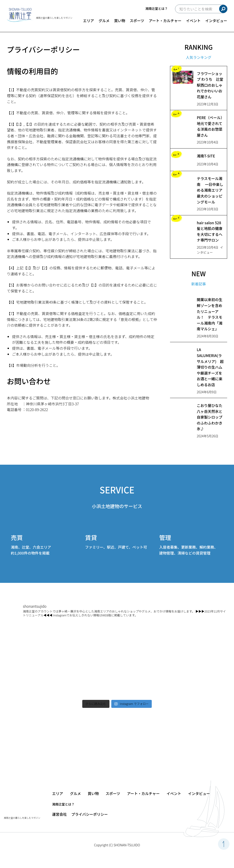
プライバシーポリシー (90, 814)
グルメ (104, 21)
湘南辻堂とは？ (157, 8)
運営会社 (59, 814)
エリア (88, 21)
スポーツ (137, 21)
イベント (193, 21)
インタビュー (216, 21)
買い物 (120, 21)
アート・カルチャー (165, 21)
